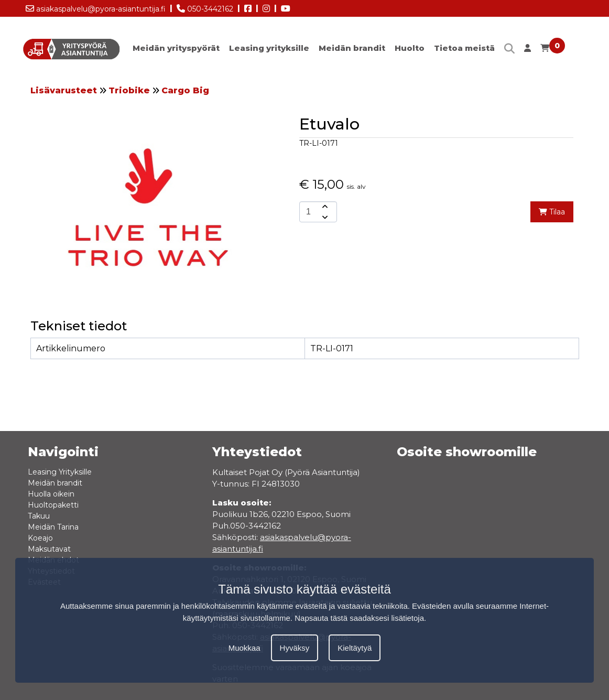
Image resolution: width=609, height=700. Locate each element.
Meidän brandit (352, 48)
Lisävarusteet (64, 90)
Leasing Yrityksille (60, 472)
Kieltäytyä (355, 648)
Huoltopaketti (53, 505)
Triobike (129, 90)
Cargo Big (185, 90)
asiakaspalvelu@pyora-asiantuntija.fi (96, 7)
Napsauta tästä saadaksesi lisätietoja (359, 618)
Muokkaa (244, 648)
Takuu (39, 516)
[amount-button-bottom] (324, 217)
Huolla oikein (51, 494)
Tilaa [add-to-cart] (552, 212)
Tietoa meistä (464, 48)
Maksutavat (49, 549)
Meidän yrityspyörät (176, 48)
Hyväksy (295, 648)
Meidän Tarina (53, 527)
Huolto (410, 48)
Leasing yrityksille (269, 48)
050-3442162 (205, 7)
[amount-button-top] (324, 207)
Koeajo (40, 538)
